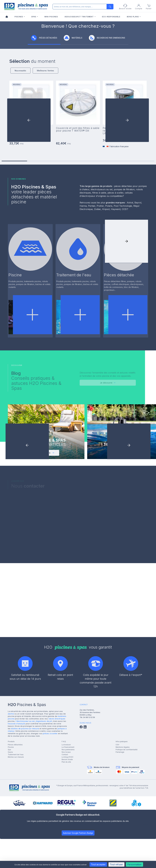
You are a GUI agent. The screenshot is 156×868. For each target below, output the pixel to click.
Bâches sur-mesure (16, 820)
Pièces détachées (15, 808)
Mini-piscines (51, 17)
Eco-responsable (111, 17)
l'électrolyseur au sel (25, 784)
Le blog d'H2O (67, 820)
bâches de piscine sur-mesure (25, 792)
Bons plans (133, 17)
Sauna (10, 815)
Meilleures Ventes (46, 134)
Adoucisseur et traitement (79, 17)
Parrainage (120, 815)
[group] (78, 53)
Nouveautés (20, 134)
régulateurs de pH (44, 784)
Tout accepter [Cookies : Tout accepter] (98, 864)
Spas (34, 17)
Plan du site (66, 825)
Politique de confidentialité (127, 813)
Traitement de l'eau (16, 818)
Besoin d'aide (67, 823)
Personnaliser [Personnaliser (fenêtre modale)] (135, 864)
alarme (11, 777)
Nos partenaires (68, 813)
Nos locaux (66, 815)
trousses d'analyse (16, 787)
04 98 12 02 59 (89, 781)
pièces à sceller (50, 797)
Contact (65, 818)
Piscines (19, 17)
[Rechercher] (82, 7)
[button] (127, 184)
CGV (117, 808)
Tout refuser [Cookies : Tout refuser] (116, 864)
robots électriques (57, 782)
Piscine (11, 810)
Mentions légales (123, 810)
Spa (9, 813)
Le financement (68, 810)
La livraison (66, 808)
